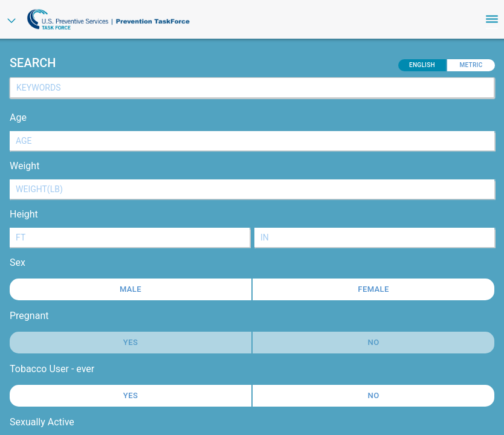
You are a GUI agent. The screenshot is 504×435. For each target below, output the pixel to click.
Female (373, 289)
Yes (131, 395)
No (374, 395)
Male (131, 289)
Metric (471, 65)
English (422, 65)
